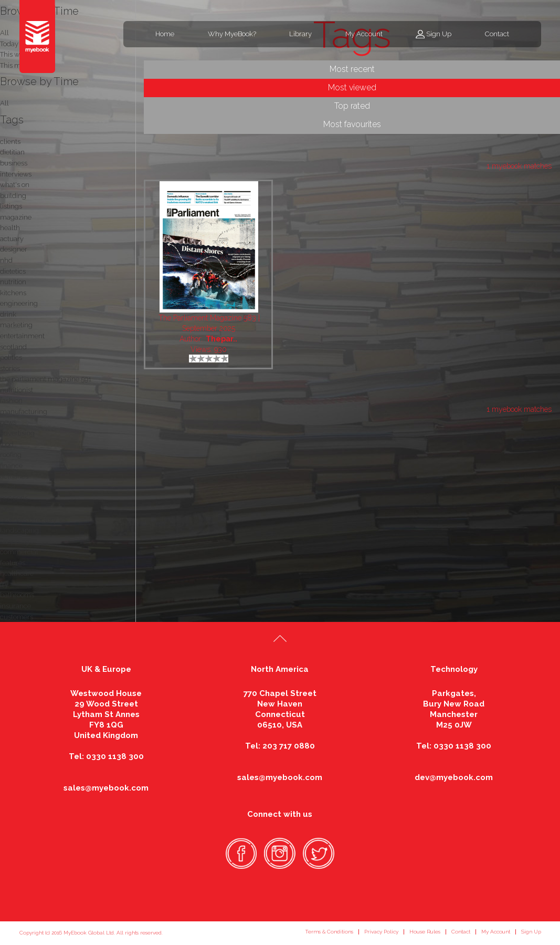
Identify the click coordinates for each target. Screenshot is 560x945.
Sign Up (439, 34)
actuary (12, 239)
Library (300, 34)
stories (10, 368)
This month (18, 65)
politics (11, 357)
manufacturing (24, 412)
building (13, 196)
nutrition (13, 282)
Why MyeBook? (232, 34)
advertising (17, 433)
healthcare (17, 573)
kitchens (13, 293)
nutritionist (17, 390)
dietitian (12, 152)
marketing (16, 325)
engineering (19, 303)
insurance (15, 606)
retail (8, 487)
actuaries (14, 476)
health (10, 228)
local (8, 509)
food (7, 444)
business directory (28, 520)
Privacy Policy (381, 932)
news (8, 422)
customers (17, 617)
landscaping (19, 530)
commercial (19, 552)
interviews (16, 174)
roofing (11, 455)
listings (11, 206)
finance (11, 466)
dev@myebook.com (454, 777)
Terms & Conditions (329, 932)
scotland (13, 347)
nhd (6, 260)
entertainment (22, 336)
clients (10, 142)
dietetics (13, 271)
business (14, 163)
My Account (364, 34)
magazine (16, 217)
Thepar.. (221, 339)
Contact (497, 34)
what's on (15, 185)
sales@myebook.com (106, 788)
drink (8, 314)
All (4, 103)
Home (165, 34)
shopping (15, 541)
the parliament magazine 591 (46, 379)
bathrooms (17, 595)
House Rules (425, 932)
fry (4, 584)
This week (15, 54)
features (13, 563)
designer (14, 249)
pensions (14, 498)
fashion (11, 401)
